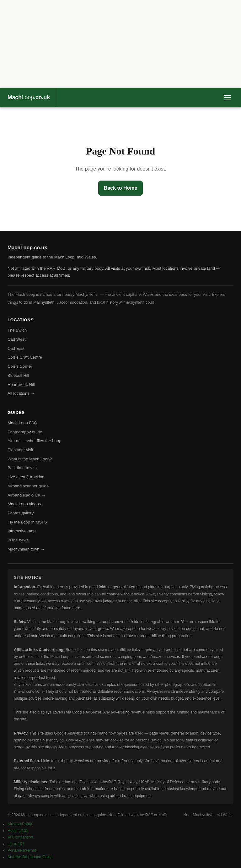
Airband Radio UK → (27, 495)
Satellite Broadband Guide (30, 857)
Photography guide (25, 432)
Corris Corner (20, 366)
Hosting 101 (18, 831)
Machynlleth (86, 295)
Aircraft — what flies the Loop (34, 441)
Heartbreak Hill (21, 385)
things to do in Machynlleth (31, 302)
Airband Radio (20, 824)
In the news (18, 540)
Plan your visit (20, 450)
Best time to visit (22, 468)
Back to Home (121, 188)
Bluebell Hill (18, 375)
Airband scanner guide (28, 486)
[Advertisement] (120, 44)
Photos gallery (21, 513)
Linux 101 (16, 844)
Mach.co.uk (29, 97)
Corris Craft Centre (25, 357)
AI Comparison (20, 837)
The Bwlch (17, 330)
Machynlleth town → (26, 549)
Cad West (16, 339)
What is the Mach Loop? (30, 459)
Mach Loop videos (24, 504)
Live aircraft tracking (26, 477)
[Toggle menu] (228, 98)
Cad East (16, 348)
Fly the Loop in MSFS (27, 522)
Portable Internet (22, 850)
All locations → (21, 393)
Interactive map (22, 531)
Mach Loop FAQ (22, 423)
